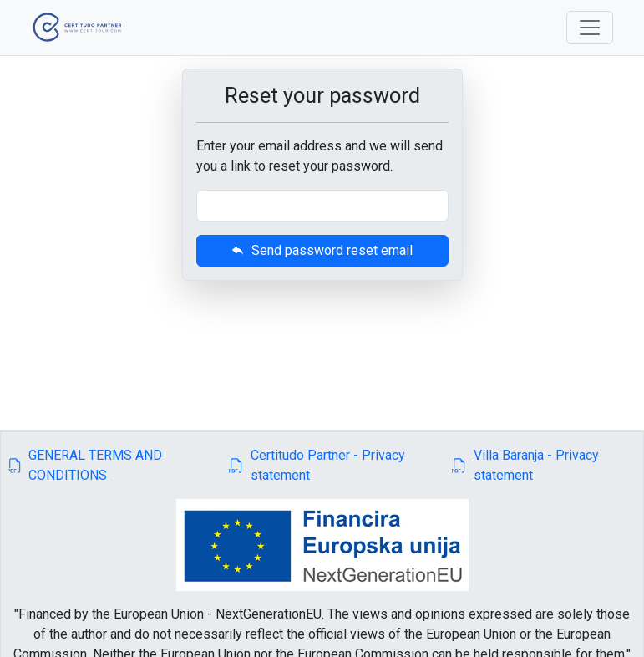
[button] (112, 466)
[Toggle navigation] (590, 28)
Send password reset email (322, 250)
